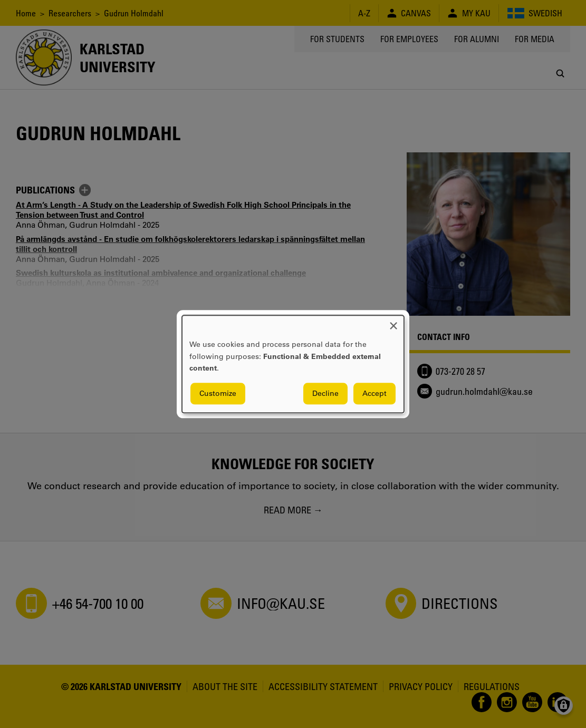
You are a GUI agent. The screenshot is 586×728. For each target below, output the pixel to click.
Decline (325, 393)
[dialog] (293, 364)
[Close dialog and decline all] (393, 322)
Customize (218, 393)
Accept (374, 393)
